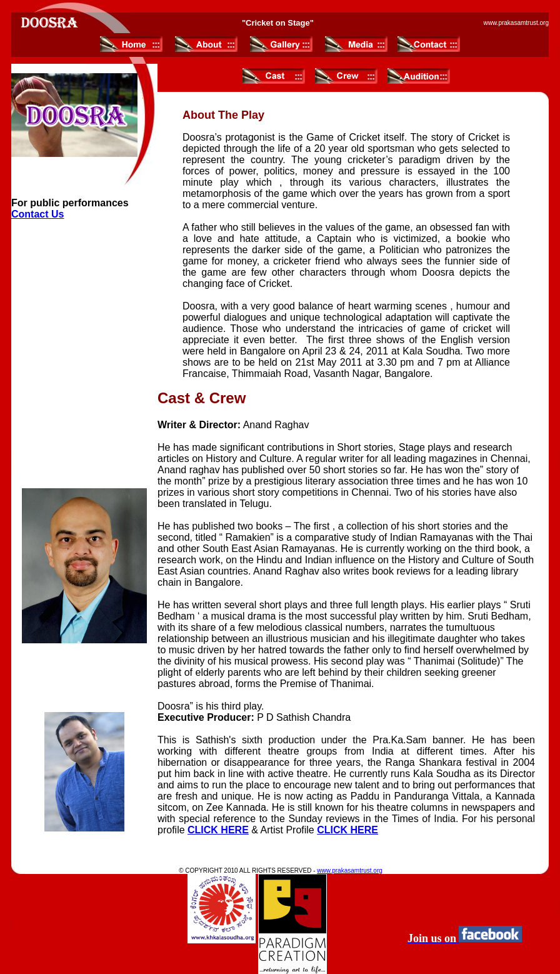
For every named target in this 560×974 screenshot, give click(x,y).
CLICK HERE (218, 830)
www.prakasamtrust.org (349, 871)
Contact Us (37, 214)
